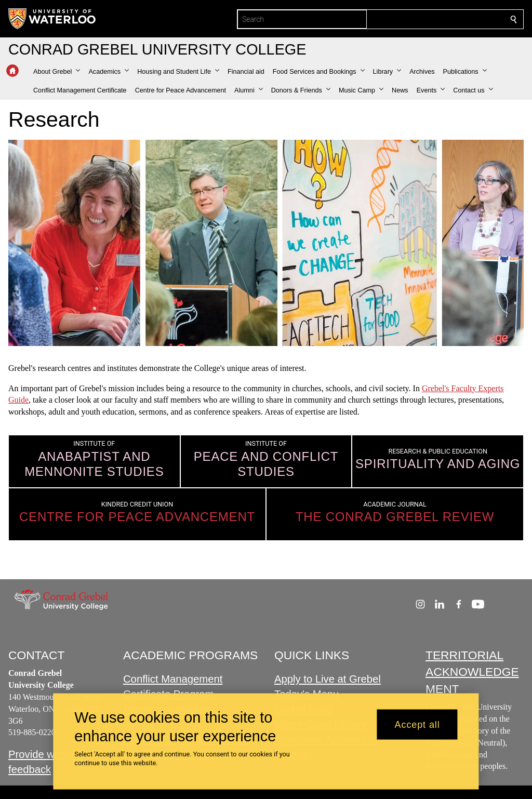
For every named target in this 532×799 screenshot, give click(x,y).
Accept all (417, 724)
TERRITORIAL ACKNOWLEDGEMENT (472, 672)
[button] (57, 72)
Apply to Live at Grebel (328, 680)
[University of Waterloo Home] (52, 19)
